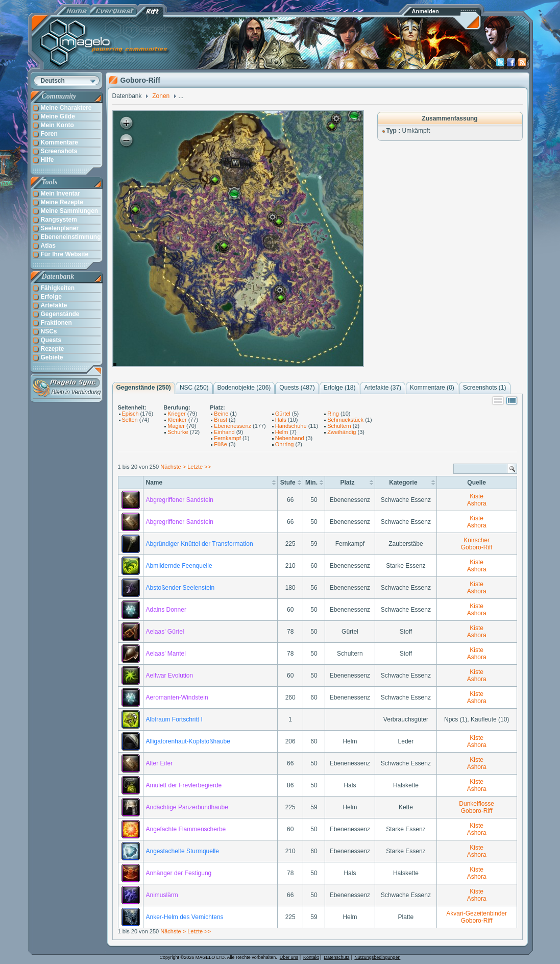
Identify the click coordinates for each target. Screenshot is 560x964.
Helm (282, 432)
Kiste (477, 496)
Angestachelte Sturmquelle (182, 851)
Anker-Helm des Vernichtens (185, 917)
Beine (221, 414)
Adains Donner (166, 610)
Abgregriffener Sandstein (180, 500)
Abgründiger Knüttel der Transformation (200, 544)
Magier (176, 426)
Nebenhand (290, 438)
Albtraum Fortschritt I (174, 719)
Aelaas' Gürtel (165, 632)
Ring (333, 414)
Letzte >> (199, 467)
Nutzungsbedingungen (377, 957)
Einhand (224, 432)
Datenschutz (336, 957)
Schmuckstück (345, 420)
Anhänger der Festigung (179, 873)
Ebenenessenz (233, 426)
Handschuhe (291, 426)
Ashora (477, 503)
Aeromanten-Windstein (177, 697)
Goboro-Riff (477, 547)
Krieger (176, 414)
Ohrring (285, 444)
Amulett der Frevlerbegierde (184, 785)
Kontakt (311, 957)
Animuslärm (162, 895)
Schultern (339, 426)
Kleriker (177, 420)
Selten (130, 420)
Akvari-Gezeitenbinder (477, 913)
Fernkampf (227, 438)
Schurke (178, 432)
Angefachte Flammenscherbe (186, 829)
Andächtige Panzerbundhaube (187, 807)
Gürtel (283, 414)
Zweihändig (342, 432)
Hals (281, 420)
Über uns (289, 957)
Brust (221, 420)
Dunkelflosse (477, 804)
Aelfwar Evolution (170, 676)
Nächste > (174, 467)
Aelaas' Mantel (166, 654)
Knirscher (477, 540)
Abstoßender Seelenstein (180, 588)
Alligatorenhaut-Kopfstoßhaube (188, 741)
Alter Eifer (160, 763)
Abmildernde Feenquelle (179, 566)
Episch (130, 414)
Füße (221, 444)
